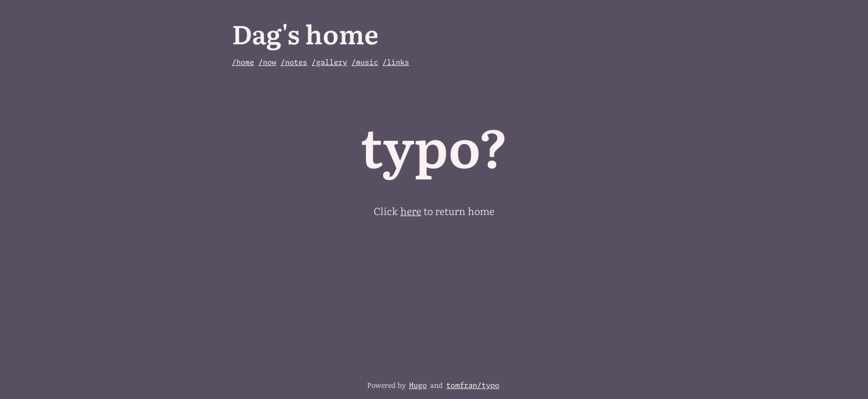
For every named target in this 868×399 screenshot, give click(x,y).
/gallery (329, 63)
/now (267, 63)
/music (365, 63)
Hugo (418, 386)
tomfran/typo (473, 386)
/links (396, 63)
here (411, 211)
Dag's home (305, 33)
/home (243, 63)
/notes (294, 63)
